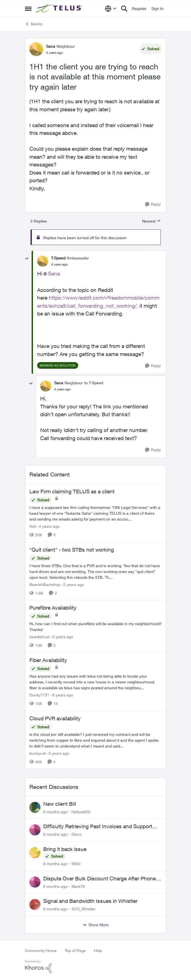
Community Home (41, 950)
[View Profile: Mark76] (35, 882)
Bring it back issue (65, 849)
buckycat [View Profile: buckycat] (37, 753)
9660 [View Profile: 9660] (76, 864)
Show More (96, 925)
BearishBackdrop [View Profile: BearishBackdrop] (45, 584)
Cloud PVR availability (55, 718)
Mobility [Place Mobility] (34, 24)
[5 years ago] (62, 637)
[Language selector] (111, 9)
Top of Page (75, 950)
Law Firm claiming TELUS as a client (72, 491)
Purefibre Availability (53, 608)
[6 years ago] (62, 695)
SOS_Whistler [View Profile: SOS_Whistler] (84, 909)
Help (98, 950)
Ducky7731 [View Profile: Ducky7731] (39, 695)
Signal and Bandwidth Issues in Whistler (90, 901)
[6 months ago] (55, 811)
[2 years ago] (73, 584)
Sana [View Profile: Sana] (51, 46)
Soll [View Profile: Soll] (33, 526)
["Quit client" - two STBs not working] (96, 571)
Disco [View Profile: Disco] (77, 834)
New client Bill (60, 804)
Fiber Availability (48, 660)
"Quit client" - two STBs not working (72, 550)
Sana (54, 274)
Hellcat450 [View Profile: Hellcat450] (81, 811)
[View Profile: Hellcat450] (35, 807)
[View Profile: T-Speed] (43, 261)
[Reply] (153, 204)
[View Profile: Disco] (35, 830)
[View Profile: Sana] (36, 49)
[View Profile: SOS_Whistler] (35, 905)
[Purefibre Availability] (96, 627)
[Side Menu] (28, 9)
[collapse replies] (27, 259)
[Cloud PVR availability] (96, 740)
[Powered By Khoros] (96, 967)
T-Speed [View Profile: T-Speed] (58, 258)
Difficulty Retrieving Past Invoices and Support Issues (98, 827)
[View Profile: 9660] (35, 853)
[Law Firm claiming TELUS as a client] (96, 513)
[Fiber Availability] (96, 682)
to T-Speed (94, 383)
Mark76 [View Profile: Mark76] (78, 886)
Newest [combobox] (151, 221)
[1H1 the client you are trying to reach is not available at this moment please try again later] (59, 264)
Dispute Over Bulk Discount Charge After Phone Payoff (100, 879)
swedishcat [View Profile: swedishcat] (39, 637)
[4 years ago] (48, 526)
